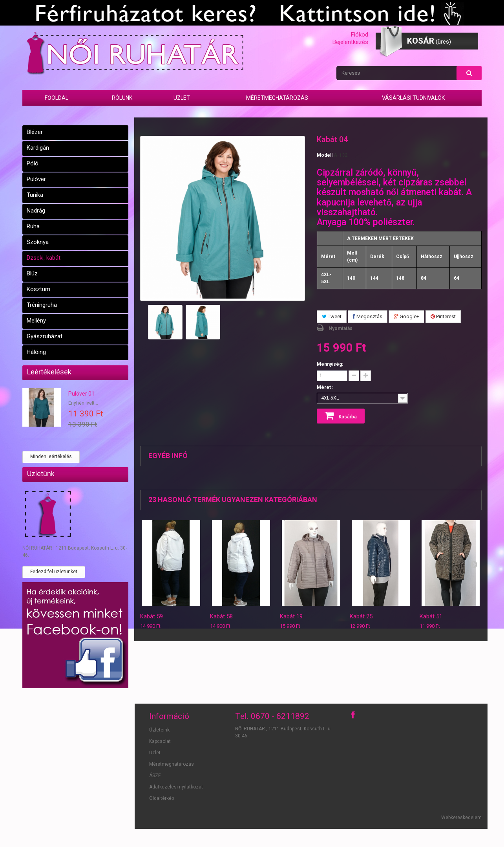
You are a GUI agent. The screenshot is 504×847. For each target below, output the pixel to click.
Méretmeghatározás (277, 98)
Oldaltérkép (162, 798)
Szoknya (38, 242)
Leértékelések (49, 372)
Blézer (35, 132)
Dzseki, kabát (44, 258)
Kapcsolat (160, 741)
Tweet (332, 316)
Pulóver (36, 179)
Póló (33, 163)
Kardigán (38, 148)
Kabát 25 (361, 616)
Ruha (33, 226)
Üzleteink (159, 730)
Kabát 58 (221, 616)
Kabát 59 (152, 616)
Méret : (326, 387)
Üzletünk (41, 474)
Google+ (406, 316)
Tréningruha (42, 305)
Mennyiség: (330, 364)
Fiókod (360, 35)
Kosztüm (38, 289)
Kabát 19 (291, 616)
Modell (325, 155)
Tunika (35, 195)
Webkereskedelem (461, 818)
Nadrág (36, 211)
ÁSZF (155, 775)
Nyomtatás (341, 328)
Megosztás (368, 316)
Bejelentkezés (350, 42)
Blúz (32, 273)
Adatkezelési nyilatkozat (176, 787)
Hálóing (36, 352)
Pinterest (443, 316)
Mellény (36, 321)
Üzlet (182, 98)
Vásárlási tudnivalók (413, 98)
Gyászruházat (45, 336)
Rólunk (122, 98)
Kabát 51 (431, 616)
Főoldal (57, 98)
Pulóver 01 (81, 394)
